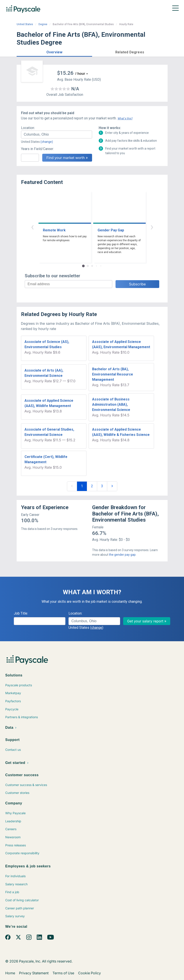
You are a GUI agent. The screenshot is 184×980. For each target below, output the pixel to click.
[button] (54, 52)
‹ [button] (32, 227)
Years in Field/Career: (37, 149)
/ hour (80, 74)
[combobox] (57, 135)
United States (25, 24)
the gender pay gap (122, 555)
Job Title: (21, 613)
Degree (43, 24)
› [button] (152, 227)
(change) (47, 142)
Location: (28, 128)
